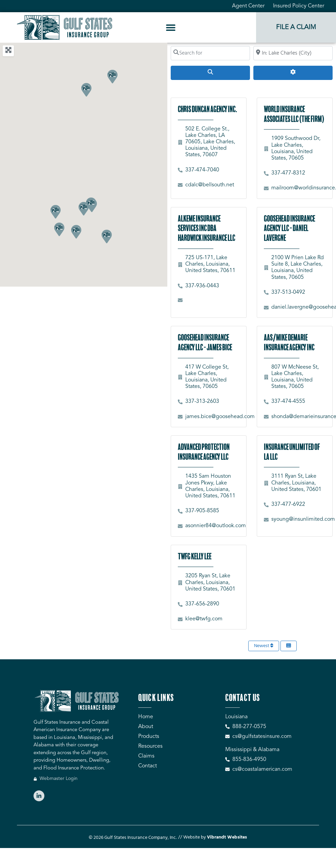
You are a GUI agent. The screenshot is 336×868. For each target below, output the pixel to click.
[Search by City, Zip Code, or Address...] (293, 53)
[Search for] (210, 53)
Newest (264, 646)
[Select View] (289, 646)
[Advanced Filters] (293, 73)
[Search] (210, 73)
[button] (171, 28)
